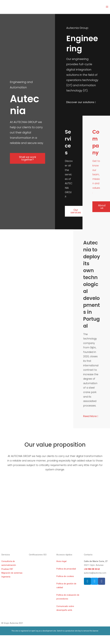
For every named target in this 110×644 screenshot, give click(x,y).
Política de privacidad (66, 569)
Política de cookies (65, 576)
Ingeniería (6, 577)
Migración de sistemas (12, 573)
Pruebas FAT (7, 569)
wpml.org (35, 631)
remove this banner (91, 631)
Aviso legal (61, 561)
